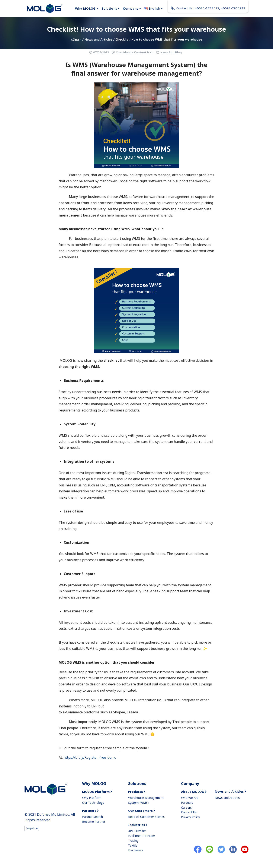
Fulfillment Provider (142, 836)
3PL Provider (137, 831)
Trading (133, 841)
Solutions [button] (111, 9)
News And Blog (171, 53)
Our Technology (93, 803)
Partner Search (92, 817)
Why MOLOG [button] (87, 9)
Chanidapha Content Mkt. (135, 53)
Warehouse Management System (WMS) (146, 800)
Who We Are (190, 798)
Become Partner (94, 822)
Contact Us (189, 812)
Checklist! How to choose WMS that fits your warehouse (136, 30)
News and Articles (98, 40)
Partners (187, 803)
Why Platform (92, 798)
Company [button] (132, 9)
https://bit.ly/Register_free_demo (90, 758)
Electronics (136, 850)
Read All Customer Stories (146, 817)
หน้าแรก (76, 40)
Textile (133, 846)
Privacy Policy (190, 817)
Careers (186, 808)
